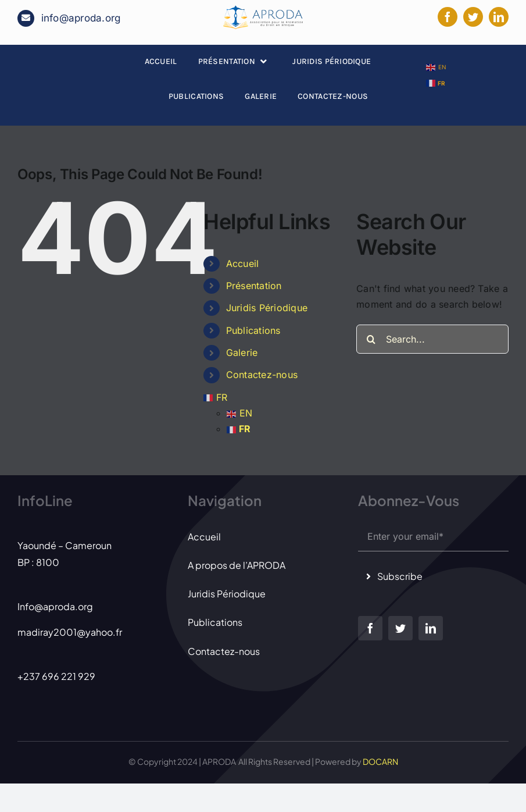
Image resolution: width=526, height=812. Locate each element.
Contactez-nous (262, 375)
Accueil (243, 263)
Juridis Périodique (267, 308)
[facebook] (448, 17)
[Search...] (432, 339)
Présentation (254, 286)
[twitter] (473, 17)
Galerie (242, 352)
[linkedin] (499, 17)
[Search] (371, 339)
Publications (253, 330)
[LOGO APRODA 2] (263, 10)
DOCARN (380, 761)
